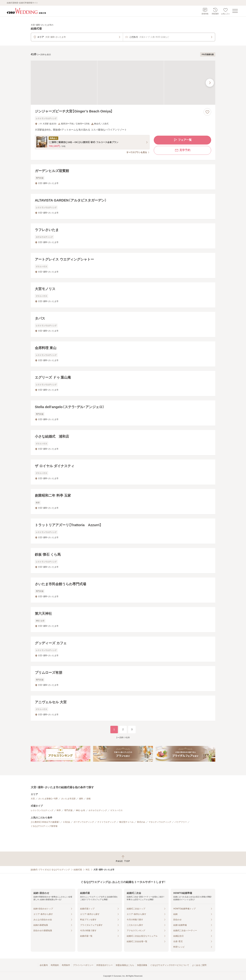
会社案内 (44, 965)
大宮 (33, 799)
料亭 (59, 810)
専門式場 (68, 810)
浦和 (81, 799)
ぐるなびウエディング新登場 (44, 826)
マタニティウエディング (160, 822)
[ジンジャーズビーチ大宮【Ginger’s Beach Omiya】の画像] (123, 83)
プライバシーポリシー (83, 965)
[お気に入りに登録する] (207, 112)
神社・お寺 (80, 810)
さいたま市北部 (68, 799)
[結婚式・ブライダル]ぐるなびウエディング (50, 870)
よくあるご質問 (199, 965)
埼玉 (88, 870)
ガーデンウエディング (84, 822)
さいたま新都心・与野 (48, 799)
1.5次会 (67, 822)
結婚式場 (78, 870)
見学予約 (182, 150)
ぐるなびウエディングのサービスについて (170, 965)
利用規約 (55, 965)
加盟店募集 (142, 965)
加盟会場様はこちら (125, 965)
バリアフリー (181, 822)
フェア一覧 (182, 140)
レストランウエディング (42, 810)
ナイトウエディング (107, 822)
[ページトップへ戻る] (123, 859)
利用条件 (66, 965)
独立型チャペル (126, 822)
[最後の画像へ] (210, 83)
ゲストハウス (117, 810)
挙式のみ (141, 822)
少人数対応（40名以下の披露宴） (45, 822)
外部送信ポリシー (105, 965)
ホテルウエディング (98, 810)
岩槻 (88, 799)
